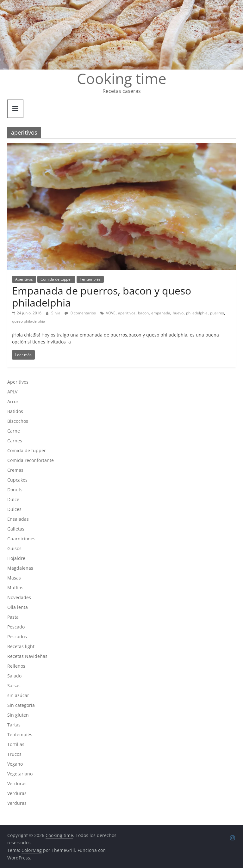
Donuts (15, 490)
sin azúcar (18, 695)
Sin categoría (21, 705)
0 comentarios (80, 313)
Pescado (16, 627)
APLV (12, 392)
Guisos (14, 548)
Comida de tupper (56, 279)
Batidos (15, 411)
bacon (143, 313)
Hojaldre (16, 558)
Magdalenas (20, 568)
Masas (14, 578)
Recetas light (21, 646)
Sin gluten (18, 715)
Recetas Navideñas (27, 656)
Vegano (15, 764)
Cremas (15, 470)
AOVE (111, 313)
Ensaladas (18, 519)
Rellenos (16, 666)
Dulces (14, 509)
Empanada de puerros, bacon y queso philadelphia (102, 297)
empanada (161, 313)
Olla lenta (18, 607)
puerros (217, 313)
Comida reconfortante (31, 460)
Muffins (15, 588)
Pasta (13, 617)
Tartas (14, 725)
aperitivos (127, 313)
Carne (14, 431)
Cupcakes (17, 480)
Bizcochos (18, 421)
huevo (178, 313)
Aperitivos (24, 279)
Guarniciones (21, 539)
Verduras (17, 783)
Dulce (13, 499)
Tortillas (16, 744)
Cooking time (122, 78)
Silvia (56, 313)
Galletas (16, 529)
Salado (14, 676)
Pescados (17, 637)
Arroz (13, 401)
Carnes (15, 441)
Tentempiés (90, 279)
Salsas (14, 686)
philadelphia (197, 313)
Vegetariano (20, 774)
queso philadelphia (29, 321)
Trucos (14, 754)
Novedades (19, 597)
